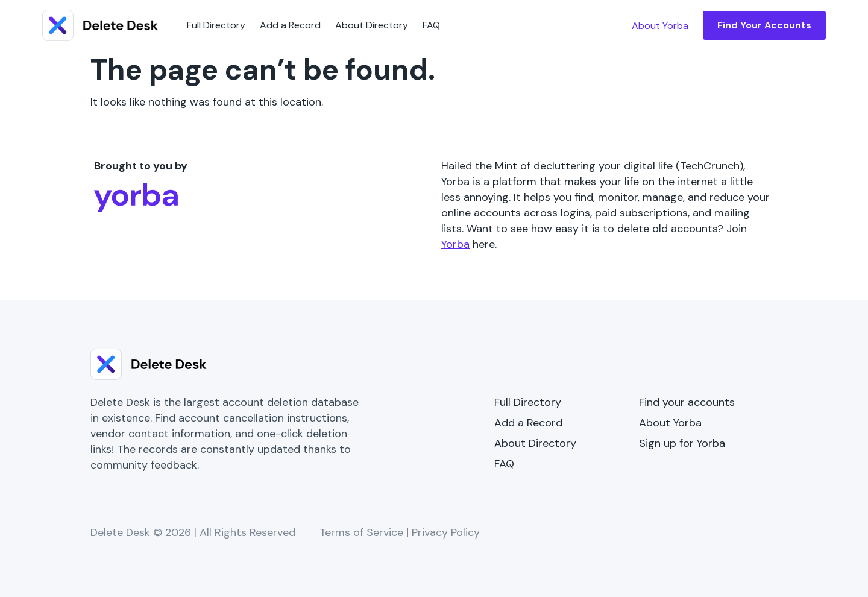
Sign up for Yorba (682, 443)
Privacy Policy (446, 532)
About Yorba (670, 423)
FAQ (431, 25)
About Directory (372, 25)
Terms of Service (361, 532)
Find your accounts (687, 402)
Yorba (455, 244)
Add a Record (290, 25)
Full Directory (216, 25)
